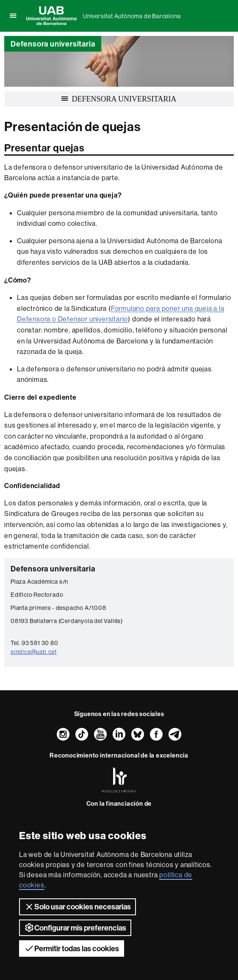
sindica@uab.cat (34, 652)
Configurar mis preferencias (75, 928)
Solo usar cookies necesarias (77, 907)
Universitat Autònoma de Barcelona (132, 16)
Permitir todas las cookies (72, 948)
